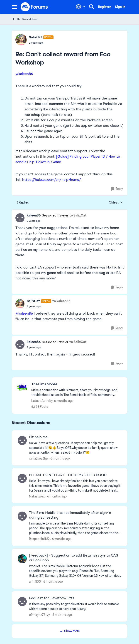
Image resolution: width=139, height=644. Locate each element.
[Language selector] (81, 7)
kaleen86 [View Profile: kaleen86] (34, 215)
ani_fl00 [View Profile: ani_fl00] (35, 582)
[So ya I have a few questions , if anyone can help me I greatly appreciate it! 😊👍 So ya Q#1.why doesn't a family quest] (75, 448)
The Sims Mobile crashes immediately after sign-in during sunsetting (70, 515)
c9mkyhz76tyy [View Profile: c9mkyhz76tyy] (39, 614)
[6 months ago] (59, 459)
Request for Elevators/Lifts (52, 598)
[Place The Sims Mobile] (77, 384)
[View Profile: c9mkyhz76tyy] (22, 602)
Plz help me (38, 437)
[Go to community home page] (34, 7)
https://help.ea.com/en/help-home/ (52, 180)
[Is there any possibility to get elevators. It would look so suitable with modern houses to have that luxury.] (75, 606)
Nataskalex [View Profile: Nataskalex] (37, 496)
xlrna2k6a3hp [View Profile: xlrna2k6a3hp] (38, 458)
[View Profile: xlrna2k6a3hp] (22, 440)
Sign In (120, 7)
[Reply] (117, 189)
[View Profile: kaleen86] (20, 218)
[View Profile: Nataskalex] (22, 478)
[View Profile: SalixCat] (21, 40)
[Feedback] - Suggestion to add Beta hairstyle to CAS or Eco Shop (74, 558)
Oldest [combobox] (116, 203)
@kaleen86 (24, 74)
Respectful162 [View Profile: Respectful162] (39, 539)
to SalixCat (78, 215)
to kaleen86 (61, 301)
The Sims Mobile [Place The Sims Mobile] (24, 19)
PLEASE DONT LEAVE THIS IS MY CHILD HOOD (68, 475)
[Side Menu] (15, 7)
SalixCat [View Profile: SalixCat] (36, 37)
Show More (70, 631)
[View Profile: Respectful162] (22, 516)
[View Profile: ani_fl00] (22, 559)
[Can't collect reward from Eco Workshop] (41, 43)
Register (105, 7)
